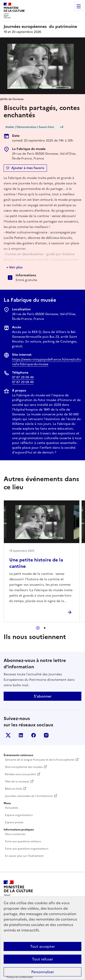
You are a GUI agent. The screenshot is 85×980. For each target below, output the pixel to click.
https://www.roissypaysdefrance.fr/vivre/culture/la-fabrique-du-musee (47, 362)
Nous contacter (15, 834)
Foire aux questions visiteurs (23, 841)
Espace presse (14, 822)
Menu (79, 6)
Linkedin (21, 735)
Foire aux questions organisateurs (27, 849)
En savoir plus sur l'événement (24, 856)
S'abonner (43, 696)
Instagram (46, 735)
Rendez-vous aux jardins (21, 774)
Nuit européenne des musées (24, 767)
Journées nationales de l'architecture (29, 796)
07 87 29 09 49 (23, 377)
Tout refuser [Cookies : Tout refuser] (42, 959)
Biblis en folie (13, 789)
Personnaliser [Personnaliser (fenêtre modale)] (43, 972)
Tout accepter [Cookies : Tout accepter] (42, 946)
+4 (62, 127)
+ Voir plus (14, 267)
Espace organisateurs (19, 815)
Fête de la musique (17, 782)
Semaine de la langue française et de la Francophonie (40, 760)
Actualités (12, 808)
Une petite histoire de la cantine (36, 563)
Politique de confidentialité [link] (20, 977)
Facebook (34, 735)
